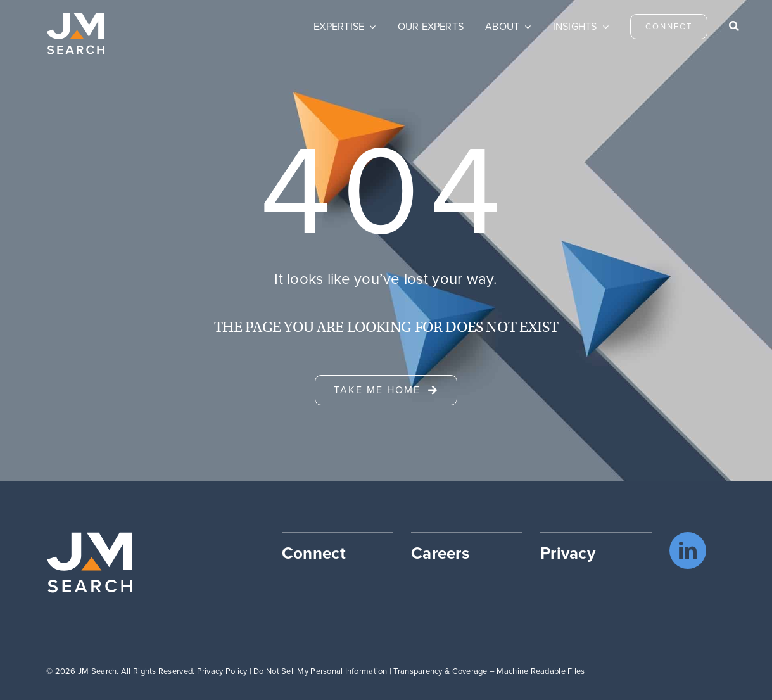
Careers (440, 553)
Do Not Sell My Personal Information (320, 671)
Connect (314, 553)
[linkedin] (688, 550)
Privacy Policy (222, 671)
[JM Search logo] (76, 18)
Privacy (568, 553)
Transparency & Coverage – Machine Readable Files (489, 671)
